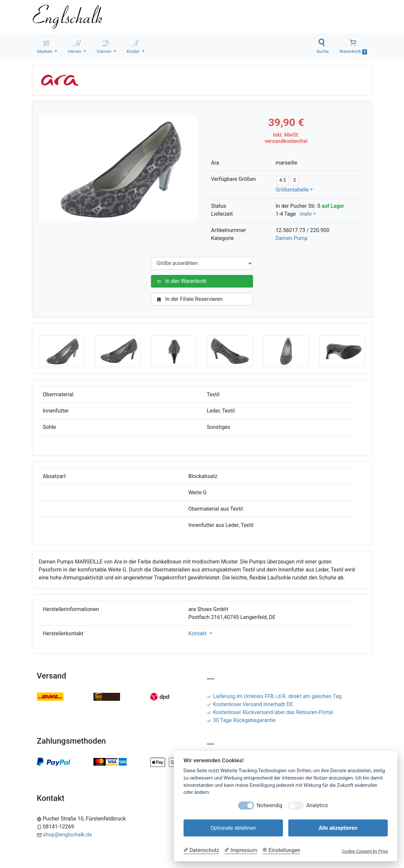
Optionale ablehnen (233, 828)
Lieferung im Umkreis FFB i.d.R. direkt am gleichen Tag (274, 696)
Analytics (317, 805)
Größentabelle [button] (292, 190)
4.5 (283, 180)
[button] (62, 351)
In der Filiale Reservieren (191, 299)
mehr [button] (306, 214)
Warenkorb (353, 47)
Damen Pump (292, 238)
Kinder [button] (134, 46)
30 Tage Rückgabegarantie (241, 720)
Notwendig (269, 805)
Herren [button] (75, 46)
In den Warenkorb (183, 281)
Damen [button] (104, 46)
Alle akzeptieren (338, 828)
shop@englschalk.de (67, 835)
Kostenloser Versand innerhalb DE (250, 704)
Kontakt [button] (198, 633)
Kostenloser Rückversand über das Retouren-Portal (270, 712)
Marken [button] (45, 46)
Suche (322, 46)
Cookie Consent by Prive (365, 851)
